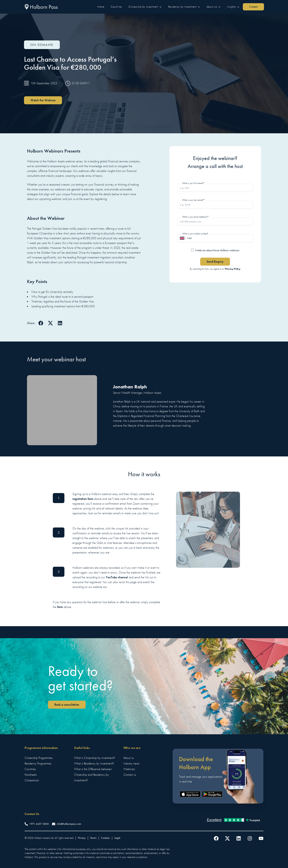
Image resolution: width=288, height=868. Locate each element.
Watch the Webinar (43, 100)
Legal (117, 838)
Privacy (82, 838)
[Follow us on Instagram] (250, 838)
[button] (101, 7)
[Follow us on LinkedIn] (239, 838)
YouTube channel (117, 577)
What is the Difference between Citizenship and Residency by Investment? (93, 775)
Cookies (105, 838)
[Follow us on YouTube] (261, 838)
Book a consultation (67, 705)
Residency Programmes (38, 764)
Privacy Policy (233, 269)
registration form (83, 499)
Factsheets (31, 775)
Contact (253, 7)
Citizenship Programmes (39, 758)
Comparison (32, 780)
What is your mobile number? (195, 234)
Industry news (131, 764)
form (60, 607)
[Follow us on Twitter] (227, 838)
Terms (93, 838)
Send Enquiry (215, 262)
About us (128, 758)
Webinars (129, 769)
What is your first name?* (193, 183)
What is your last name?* (193, 200)
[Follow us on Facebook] (216, 838)
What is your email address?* (195, 217)
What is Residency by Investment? (94, 764)
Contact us (130, 775)
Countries (30, 769)
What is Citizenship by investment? (94, 758)
